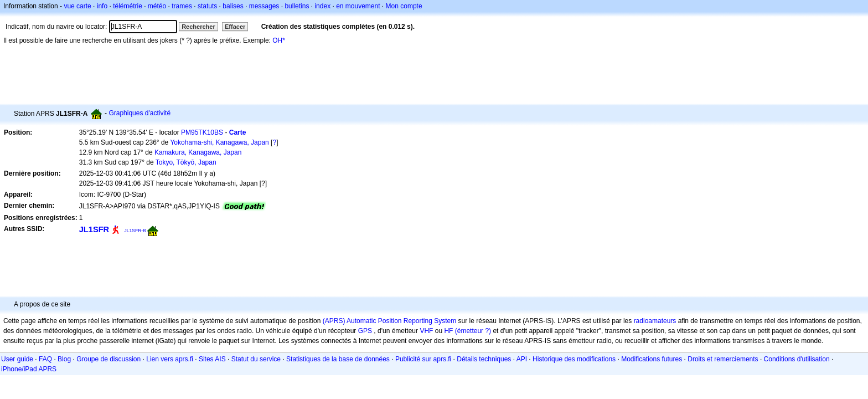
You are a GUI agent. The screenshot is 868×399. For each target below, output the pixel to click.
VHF (426, 331)
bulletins (297, 6)
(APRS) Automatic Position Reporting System (389, 321)
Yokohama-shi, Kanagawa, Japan (219, 142)
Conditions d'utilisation (797, 359)
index (322, 6)
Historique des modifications (574, 359)
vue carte (77, 6)
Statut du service (256, 359)
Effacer (235, 27)
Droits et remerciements (723, 359)
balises (233, 6)
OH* (279, 40)
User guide (17, 359)
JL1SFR (94, 229)
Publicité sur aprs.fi (423, 359)
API (522, 359)
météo (157, 6)
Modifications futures (652, 359)
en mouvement (358, 6)
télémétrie (128, 6)
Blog (64, 359)
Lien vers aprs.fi (170, 359)
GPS (365, 331)
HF (448, 331)
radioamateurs (655, 321)
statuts (207, 6)
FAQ (45, 359)
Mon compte (404, 6)
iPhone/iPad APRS (29, 369)
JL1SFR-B (135, 231)
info (102, 6)
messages (264, 6)
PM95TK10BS (202, 132)
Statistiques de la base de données (338, 359)
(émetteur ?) (473, 331)
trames (182, 6)
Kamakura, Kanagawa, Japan (198, 152)
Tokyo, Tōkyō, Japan (186, 162)
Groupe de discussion (108, 359)
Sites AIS (212, 359)
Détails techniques (484, 359)
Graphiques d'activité (139, 113)
